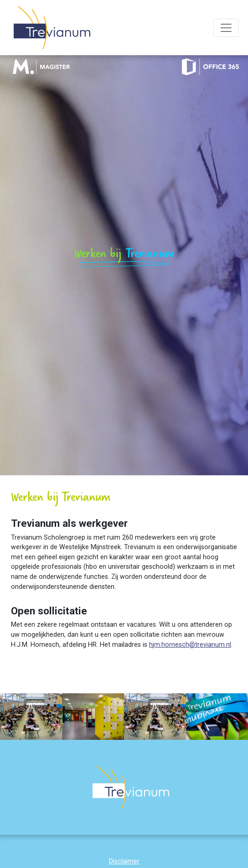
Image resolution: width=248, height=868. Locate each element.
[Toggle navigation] (226, 28)
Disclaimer (124, 861)
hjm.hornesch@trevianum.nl (190, 645)
